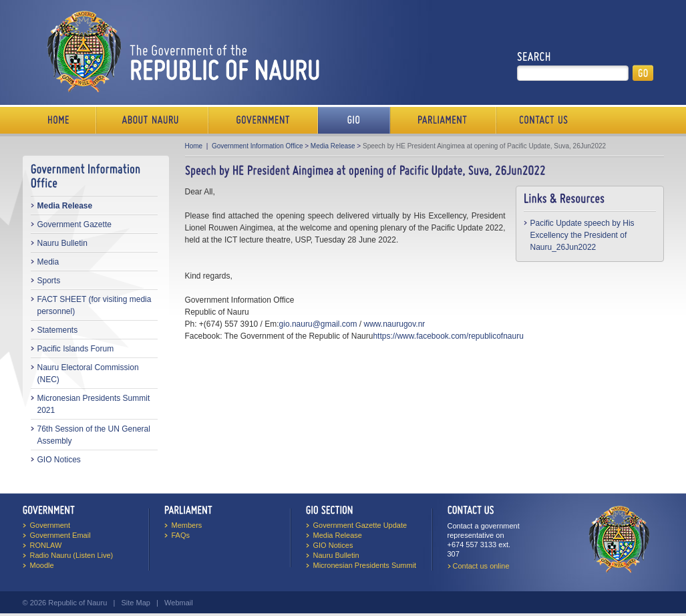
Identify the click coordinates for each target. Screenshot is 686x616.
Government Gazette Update (360, 525)
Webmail (179, 603)
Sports (49, 281)
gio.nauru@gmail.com (318, 324)
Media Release (65, 206)
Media (48, 262)
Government (263, 120)
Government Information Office (258, 146)
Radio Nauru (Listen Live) (72, 555)
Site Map (135, 603)
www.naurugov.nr (395, 324)
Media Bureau (354, 120)
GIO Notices (59, 460)
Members (187, 525)
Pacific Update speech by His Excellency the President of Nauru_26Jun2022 (582, 235)
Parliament (443, 120)
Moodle (42, 565)
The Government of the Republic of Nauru (181, 51)
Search (534, 57)
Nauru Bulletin (62, 243)
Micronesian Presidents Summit (365, 565)
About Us (152, 120)
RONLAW (46, 545)
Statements (58, 330)
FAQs (181, 535)
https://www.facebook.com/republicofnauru (448, 336)
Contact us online (481, 566)
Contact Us (540, 120)
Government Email (60, 535)
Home (59, 120)
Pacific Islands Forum (76, 349)
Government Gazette (74, 224)
